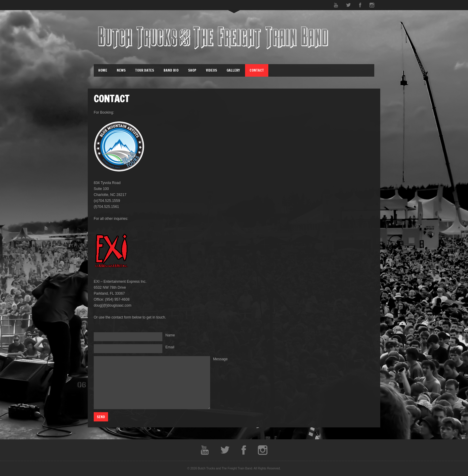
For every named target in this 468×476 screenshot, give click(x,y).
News (121, 70)
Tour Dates (145, 70)
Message (220, 359)
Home (103, 70)
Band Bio (171, 70)
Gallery (233, 70)
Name (170, 335)
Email (170, 347)
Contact (257, 70)
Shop (192, 70)
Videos (211, 70)
